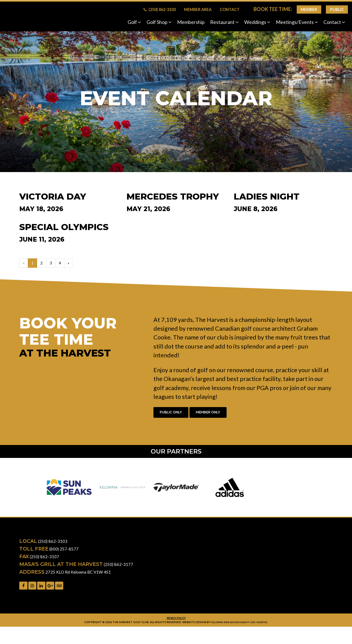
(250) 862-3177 (120, 568)
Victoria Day (53, 197)
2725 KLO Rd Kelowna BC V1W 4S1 (83, 575)
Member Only (221, 415)
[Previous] (24, 264)
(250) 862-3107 (46, 560)
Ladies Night (267, 197)
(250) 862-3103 (160, 9)
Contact (230, 9)
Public (337, 9)
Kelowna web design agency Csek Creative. (240, 628)
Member (309, 9)
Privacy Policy (176, 623)
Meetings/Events (297, 22)
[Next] (71, 264)
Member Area (198, 9)
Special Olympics (64, 227)
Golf (134, 22)
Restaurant (224, 22)
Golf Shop (159, 22)
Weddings (257, 22)
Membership (191, 22)
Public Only (175, 415)
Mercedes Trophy (173, 197)
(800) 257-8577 (66, 552)
